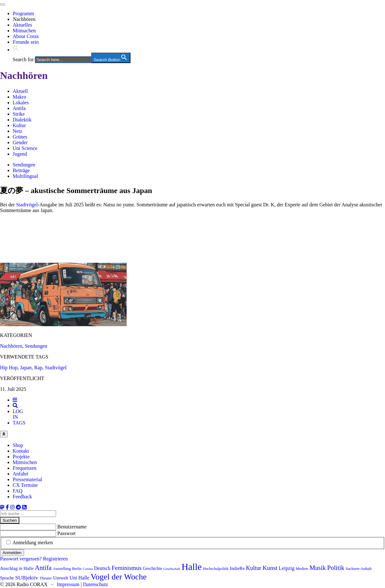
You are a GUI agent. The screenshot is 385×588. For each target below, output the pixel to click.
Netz (17, 131)
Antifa (19, 108)
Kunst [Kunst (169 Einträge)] (270, 568)
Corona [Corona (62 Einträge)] (88, 569)
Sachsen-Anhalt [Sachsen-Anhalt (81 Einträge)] (359, 569)
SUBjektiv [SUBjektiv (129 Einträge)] (27, 578)
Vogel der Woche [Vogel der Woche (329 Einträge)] (119, 577)
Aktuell (20, 91)
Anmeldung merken (33, 543)
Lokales (21, 103)
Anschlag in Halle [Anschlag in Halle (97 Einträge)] (17, 568)
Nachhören (24, 19)
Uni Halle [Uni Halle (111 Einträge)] (79, 578)
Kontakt (21, 451)
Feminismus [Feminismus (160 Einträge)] (127, 568)
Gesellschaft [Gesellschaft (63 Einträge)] (172, 569)
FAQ (18, 491)
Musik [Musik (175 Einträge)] (318, 568)
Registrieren (55, 559)
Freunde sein (26, 42)
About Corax (26, 36)
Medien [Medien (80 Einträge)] (302, 569)
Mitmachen (24, 31)
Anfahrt (21, 474)
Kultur (19, 125)
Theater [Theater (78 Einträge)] (46, 578)
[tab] (15, 400)
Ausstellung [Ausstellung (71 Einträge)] (62, 569)
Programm (23, 13)
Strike (19, 114)
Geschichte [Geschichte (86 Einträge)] (152, 569)
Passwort (66, 533)
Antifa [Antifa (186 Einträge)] (43, 568)
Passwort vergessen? (21, 559)
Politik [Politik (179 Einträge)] (336, 568)
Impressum (68, 584)
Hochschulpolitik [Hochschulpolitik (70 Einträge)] (216, 569)
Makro (19, 97)
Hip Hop (9, 368)
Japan (26, 368)
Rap (38, 368)
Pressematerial (27, 479)
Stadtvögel (27, 205)
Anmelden (12, 553)
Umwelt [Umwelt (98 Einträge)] (61, 578)
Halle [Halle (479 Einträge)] (192, 567)
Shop (18, 445)
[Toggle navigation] (3, 4)
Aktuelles (22, 25)
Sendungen (24, 165)
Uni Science (25, 148)
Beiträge (21, 170)
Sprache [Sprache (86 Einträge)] (7, 578)
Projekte (21, 457)
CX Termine (25, 485)
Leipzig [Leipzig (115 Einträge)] (286, 568)
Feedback (22, 497)
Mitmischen (25, 462)
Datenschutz (95, 584)
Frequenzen (25, 468)
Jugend (20, 154)
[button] (16, 50)
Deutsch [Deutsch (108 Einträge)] (102, 568)
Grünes (20, 137)
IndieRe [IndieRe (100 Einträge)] (237, 568)
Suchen (10, 520)
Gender (20, 142)
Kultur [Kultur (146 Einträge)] (254, 568)
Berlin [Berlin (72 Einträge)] (77, 569)
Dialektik (22, 120)
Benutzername (72, 527)
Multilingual (25, 176)
